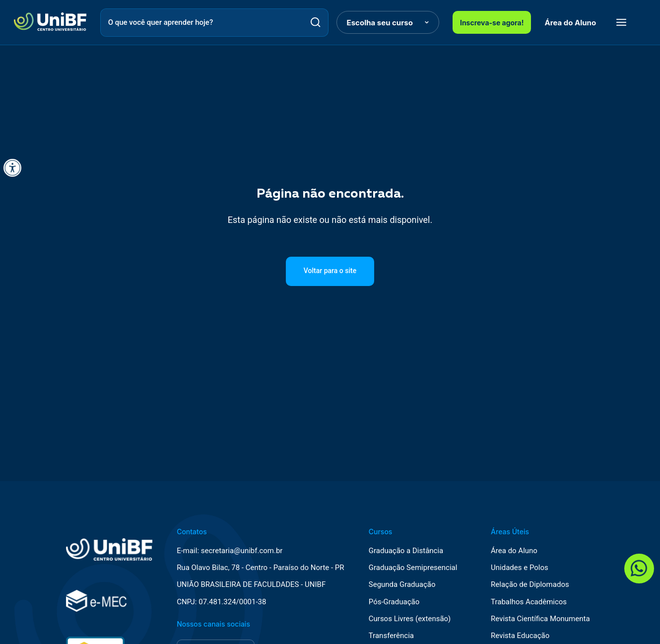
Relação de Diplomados (530, 585)
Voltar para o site (330, 271)
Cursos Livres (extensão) (410, 619)
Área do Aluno (571, 23)
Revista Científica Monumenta (540, 619)
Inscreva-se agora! (492, 23)
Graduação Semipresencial (413, 568)
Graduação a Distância (406, 551)
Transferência (391, 636)
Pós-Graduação (394, 602)
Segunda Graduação (402, 585)
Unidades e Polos (520, 568)
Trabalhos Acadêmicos (529, 602)
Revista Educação (520, 636)
